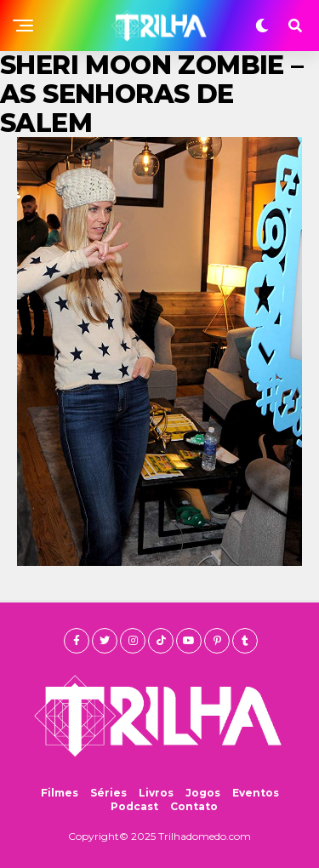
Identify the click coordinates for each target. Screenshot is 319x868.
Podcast (134, 806)
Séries (108, 793)
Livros (156, 793)
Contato (194, 806)
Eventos (256, 793)
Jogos (203, 793)
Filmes (60, 793)
